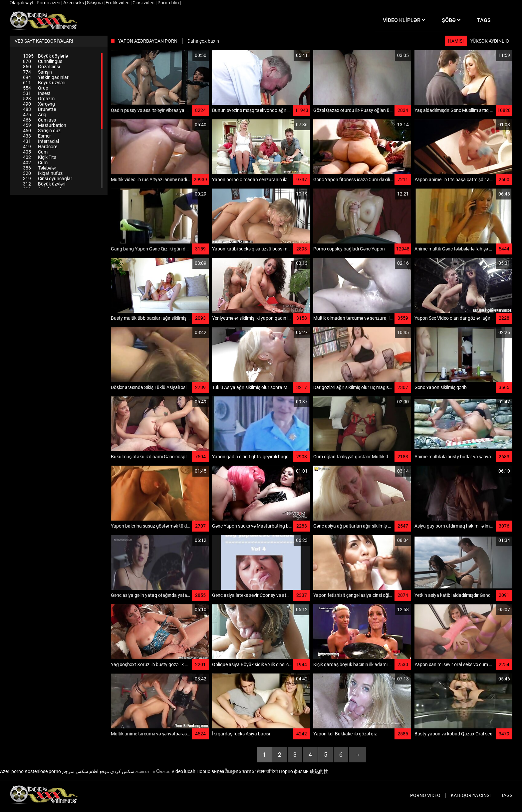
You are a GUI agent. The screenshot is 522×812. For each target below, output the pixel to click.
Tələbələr (40, 168)
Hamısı (456, 41)
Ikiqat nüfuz (43, 173)
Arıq (35, 115)
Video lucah (183, 771)
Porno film (169, 3)
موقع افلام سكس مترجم (86, 771)
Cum (35, 152)
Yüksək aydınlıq (490, 41)
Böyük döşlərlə (45, 56)
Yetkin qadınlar (46, 77)
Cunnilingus (43, 61)
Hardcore (40, 147)
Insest (37, 93)
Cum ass (39, 120)
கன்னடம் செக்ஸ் (153, 771)
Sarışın (37, 72)
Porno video (425, 795)
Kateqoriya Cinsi (471, 795)
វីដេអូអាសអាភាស (241, 771)
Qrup (36, 88)
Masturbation (45, 125)
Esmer (37, 136)
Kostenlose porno (43, 771)
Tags (507, 795)
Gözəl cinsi (41, 67)
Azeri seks (74, 3)
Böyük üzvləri (44, 83)
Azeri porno (12, 771)
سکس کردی (122, 771)
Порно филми (294, 771)
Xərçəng (39, 104)
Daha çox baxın (203, 41)
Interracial (41, 141)
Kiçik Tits (40, 157)
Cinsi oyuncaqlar (48, 179)
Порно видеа (210, 771)
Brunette (39, 109)
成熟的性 (319, 771)
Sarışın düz (42, 131)
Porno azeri (49, 3)
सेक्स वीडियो (267, 771)
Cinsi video (144, 3)
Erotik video (118, 3)
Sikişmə (95, 3)
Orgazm (39, 99)
